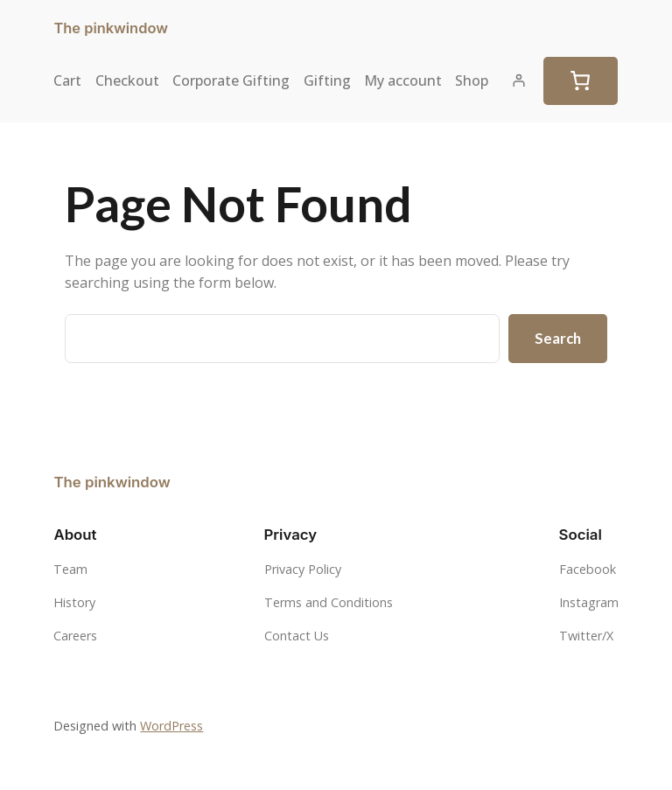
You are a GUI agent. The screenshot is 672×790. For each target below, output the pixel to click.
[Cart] (581, 81)
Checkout (127, 80)
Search (558, 338)
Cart (67, 80)
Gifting (327, 80)
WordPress (171, 726)
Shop (472, 80)
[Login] (519, 80)
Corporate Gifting (231, 80)
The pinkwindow (110, 28)
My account (403, 80)
